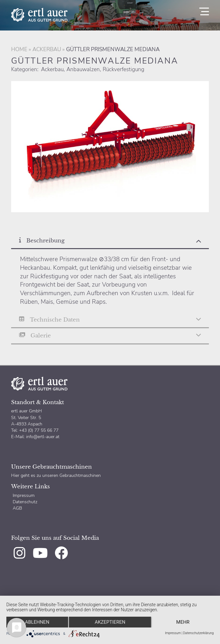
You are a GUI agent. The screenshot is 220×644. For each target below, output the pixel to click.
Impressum (24, 495)
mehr (183, 622)
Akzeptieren (110, 622)
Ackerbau (47, 49)
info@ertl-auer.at (43, 437)
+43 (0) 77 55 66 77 (38, 430)
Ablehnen (37, 622)
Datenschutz (25, 502)
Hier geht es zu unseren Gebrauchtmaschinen (56, 475)
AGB (17, 508)
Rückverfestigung (124, 69)
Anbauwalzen (83, 69)
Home (19, 49)
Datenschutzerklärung (198, 633)
